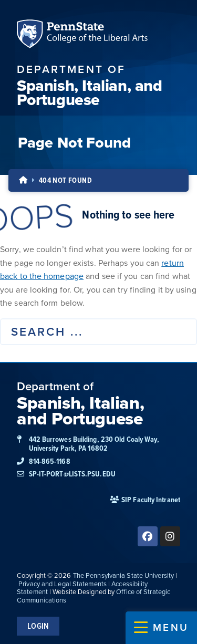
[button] (161, 628)
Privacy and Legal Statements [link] (63, 584)
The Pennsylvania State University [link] (123, 575)
